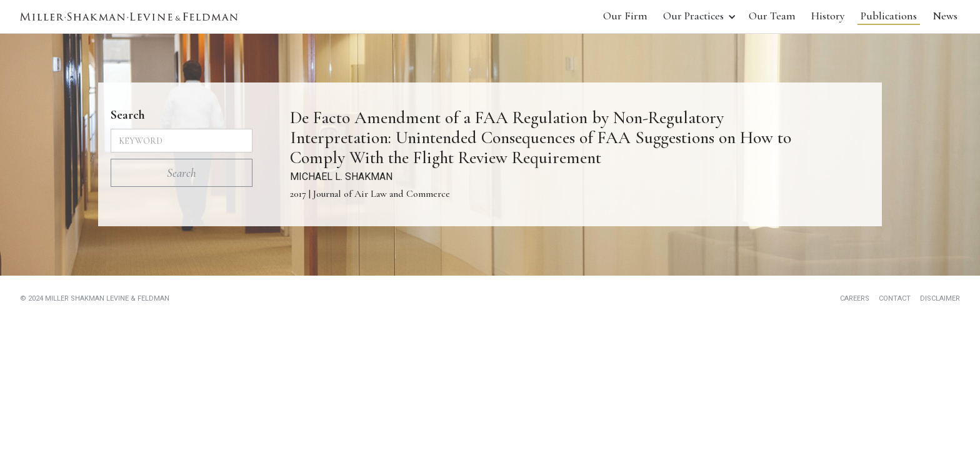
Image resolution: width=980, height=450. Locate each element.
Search (128, 115)
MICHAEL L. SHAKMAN (341, 177)
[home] (129, 17)
